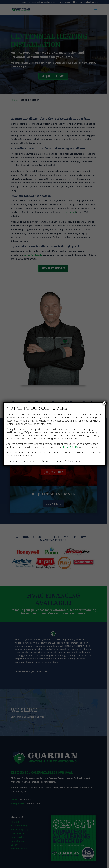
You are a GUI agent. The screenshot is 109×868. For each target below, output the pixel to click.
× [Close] (105, 403)
